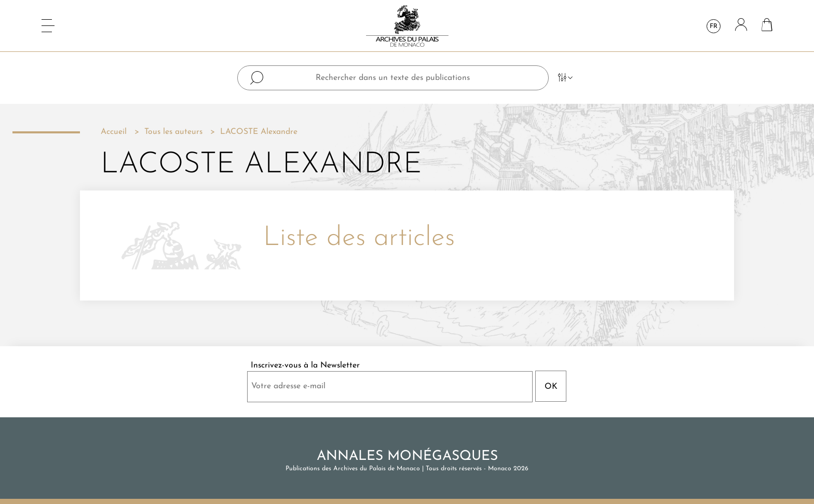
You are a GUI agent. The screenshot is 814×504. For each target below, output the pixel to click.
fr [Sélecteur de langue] (714, 26)
